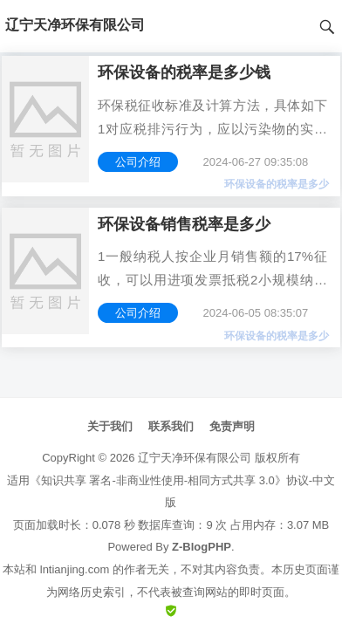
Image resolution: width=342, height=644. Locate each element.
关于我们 (110, 426)
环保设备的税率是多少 (277, 184)
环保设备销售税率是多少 (184, 224)
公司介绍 (138, 162)
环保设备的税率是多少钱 (184, 72)
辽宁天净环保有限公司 (195, 458)
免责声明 (232, 426)
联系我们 (171, 426)
